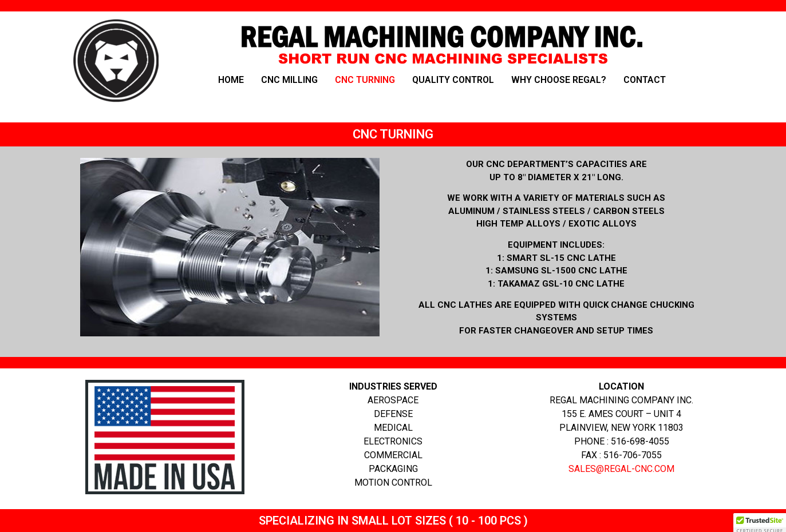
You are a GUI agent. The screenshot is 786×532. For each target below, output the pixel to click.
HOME (231, 80)
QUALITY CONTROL (453, 80)
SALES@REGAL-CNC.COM (621, 469)
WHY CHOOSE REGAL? (559, 80)
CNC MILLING (289, 80)
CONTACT (645, 80)
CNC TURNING (365, 80)
